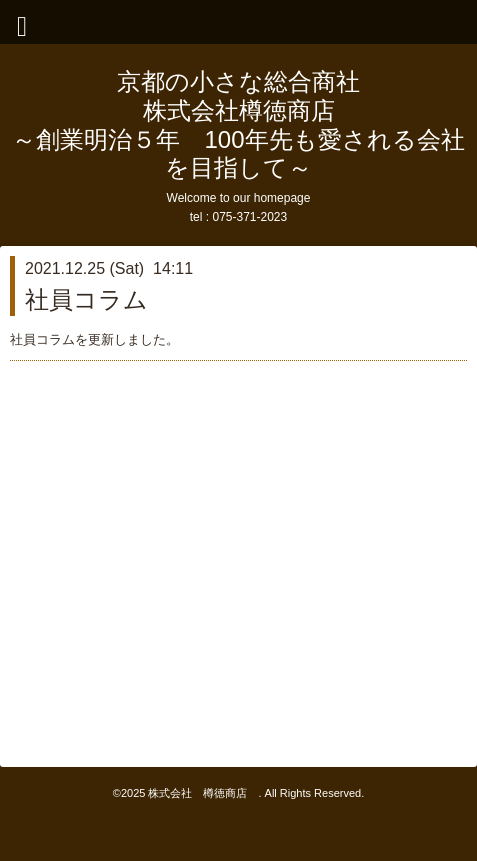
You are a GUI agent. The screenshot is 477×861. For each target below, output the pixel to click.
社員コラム (86, 299)
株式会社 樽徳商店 (203, 793)
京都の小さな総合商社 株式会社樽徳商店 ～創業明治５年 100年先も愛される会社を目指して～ (238, 124)
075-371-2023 (249, 217)
